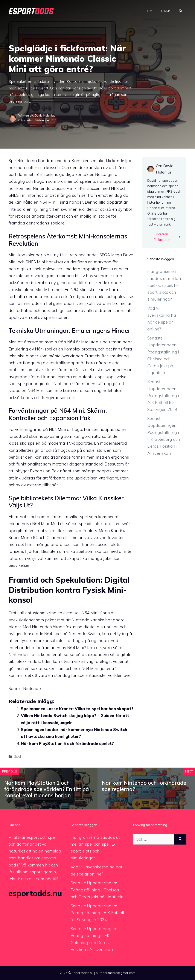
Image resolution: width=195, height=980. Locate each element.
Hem (149, 11)
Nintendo (32, 688)
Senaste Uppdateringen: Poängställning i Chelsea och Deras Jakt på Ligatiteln (97, 890)
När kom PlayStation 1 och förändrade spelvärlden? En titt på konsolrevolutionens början (47, 789)
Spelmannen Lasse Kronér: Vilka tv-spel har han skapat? (77, 709)
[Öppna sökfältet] (181, 11)
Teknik (166, 11)
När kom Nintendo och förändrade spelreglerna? (144, 786)
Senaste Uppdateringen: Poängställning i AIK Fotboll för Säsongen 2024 (163, 396)
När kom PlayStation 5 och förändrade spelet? (67, 743)
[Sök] (180, 839)
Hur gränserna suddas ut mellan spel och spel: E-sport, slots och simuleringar (164, 285)
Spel (18, 756)
